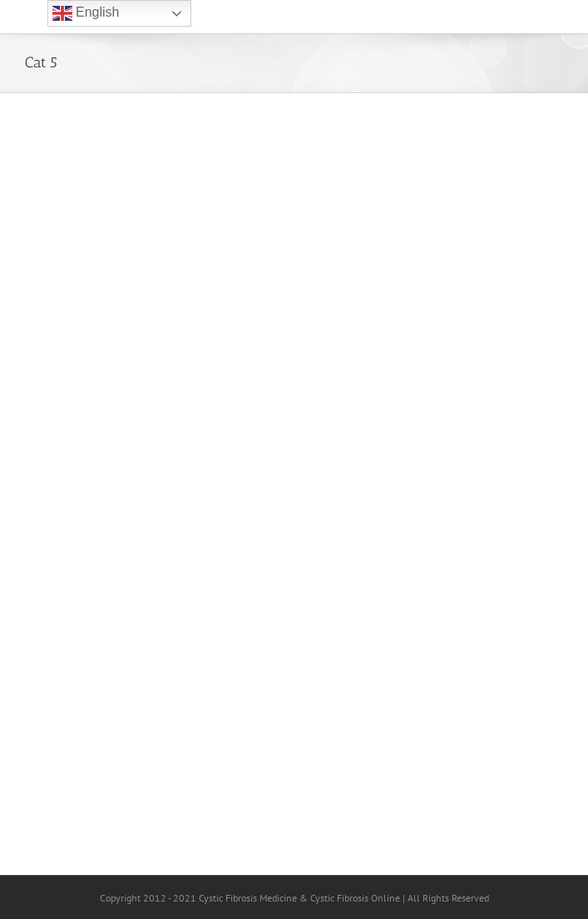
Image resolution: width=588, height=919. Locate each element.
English (86, 13)
